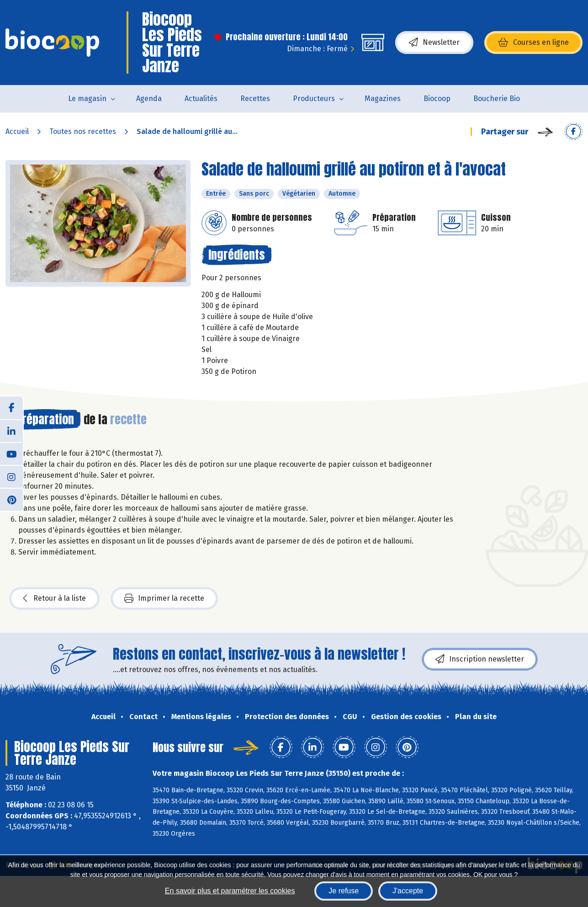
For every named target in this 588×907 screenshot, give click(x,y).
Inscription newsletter (480, 659)
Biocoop (437, 99)
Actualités (201, 99)
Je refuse (344, 891)
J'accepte (408, 891)
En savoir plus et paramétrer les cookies (230, 891)
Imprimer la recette (164, 598)
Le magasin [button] (87, 99)
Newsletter (434, 43)
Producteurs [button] (314, 99)
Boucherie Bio (497, 99)
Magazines (383, 99)
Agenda (149, 99)
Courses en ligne (533, 43)
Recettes (255, 99)
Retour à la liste (54, 598)
